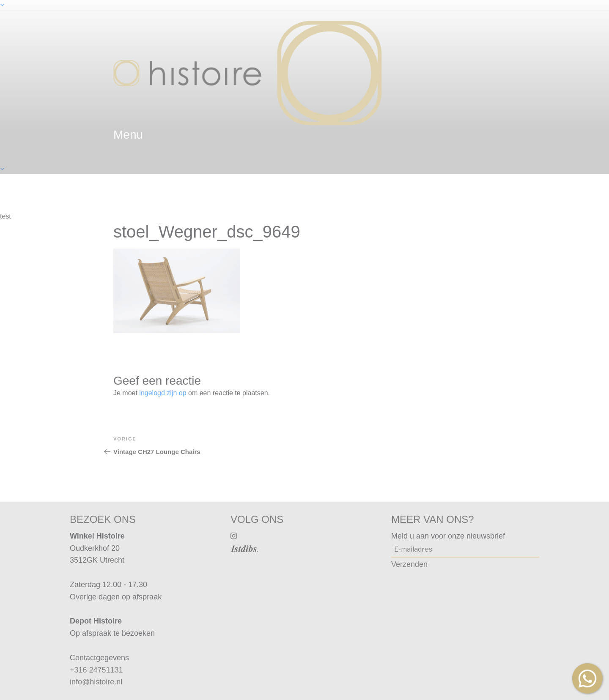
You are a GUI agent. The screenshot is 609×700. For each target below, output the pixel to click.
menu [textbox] (128, 135)
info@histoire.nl (96, 682)
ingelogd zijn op (163, 393)
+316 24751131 (96, 670)
